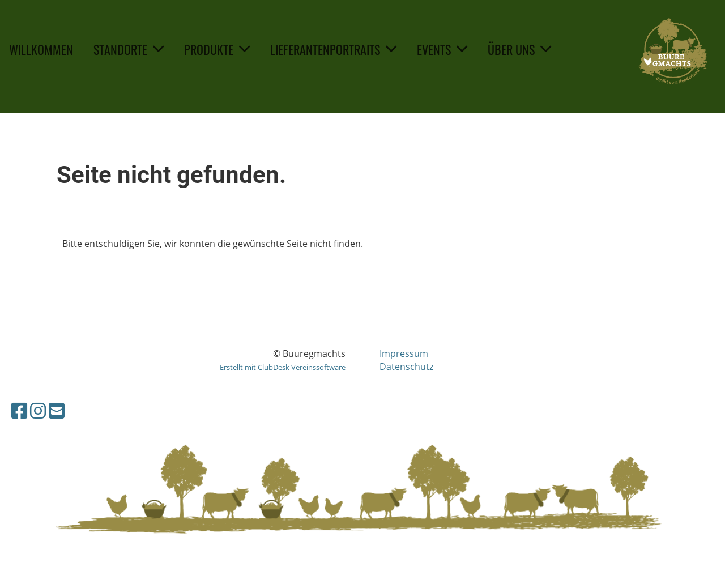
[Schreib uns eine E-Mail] (57, 410)
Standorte (129, 49)
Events (442, 49)
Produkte (217, 49)
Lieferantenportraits (333, 49)
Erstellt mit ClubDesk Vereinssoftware (283, 367)
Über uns (519, 49)
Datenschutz (406, 367)
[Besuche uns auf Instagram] (38, 410)
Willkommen (41, 49)
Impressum (404, 353)
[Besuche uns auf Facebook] (19, 410)
